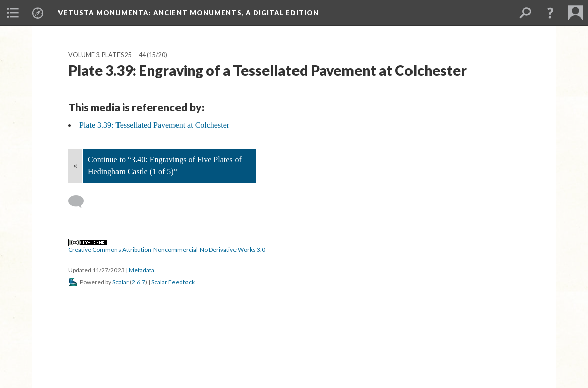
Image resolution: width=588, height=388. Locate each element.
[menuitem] (13, 13)
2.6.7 (138, 282)
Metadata (141, 270)
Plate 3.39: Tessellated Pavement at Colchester (154, 125)
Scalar (121, 282)
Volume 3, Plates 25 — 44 (107, 55)
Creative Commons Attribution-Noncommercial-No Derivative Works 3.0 (167, 246)
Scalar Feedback (173, 282)
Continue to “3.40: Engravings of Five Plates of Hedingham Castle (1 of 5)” (165, 166)
